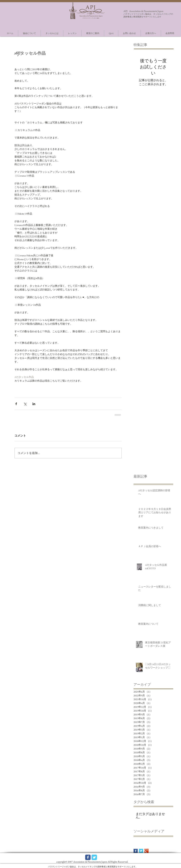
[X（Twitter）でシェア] (25, 404)
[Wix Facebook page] (88, 857)
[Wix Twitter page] (94, 857)
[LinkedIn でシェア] (34, 404)
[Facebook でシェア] (16, 404)
